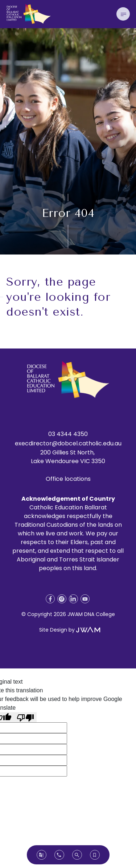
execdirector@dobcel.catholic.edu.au (68, 443)
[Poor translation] (25, 717)
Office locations (68, 479)
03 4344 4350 (68, 434)
